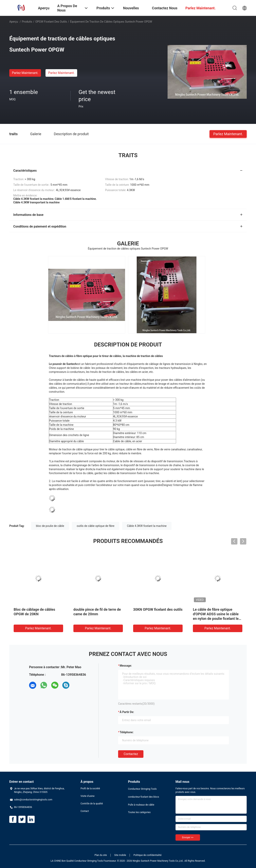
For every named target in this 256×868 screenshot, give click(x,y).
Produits (27, 22)
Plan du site (101, 855)
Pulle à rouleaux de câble (141, 805)
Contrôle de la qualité (92, 804)
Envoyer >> (188, 837)
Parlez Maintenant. (25, 73)
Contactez (131, 754)
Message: (126, 666)
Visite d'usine (88, 796)
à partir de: (127, 712)
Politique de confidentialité (148, 855)
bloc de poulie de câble (50, 526)
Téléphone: (127, 732)
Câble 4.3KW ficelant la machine (147, 526)
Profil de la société (90, 789)
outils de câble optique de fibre (96, 526)
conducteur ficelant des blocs (144, 797)
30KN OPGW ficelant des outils (158, 609)
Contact (85, 811)
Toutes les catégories (139, 812)
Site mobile (120, 855)
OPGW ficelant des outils (51, 22)
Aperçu (14, 22)
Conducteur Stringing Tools (142, 789)
